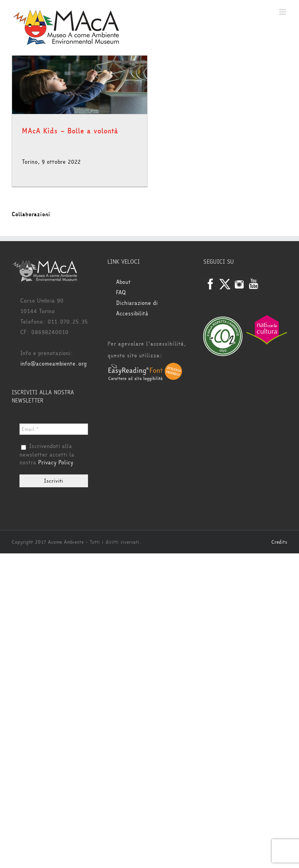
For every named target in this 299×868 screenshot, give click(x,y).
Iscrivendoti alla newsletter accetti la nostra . (48, 455)
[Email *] (54, 429)
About (123, 282)
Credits (279, 542)
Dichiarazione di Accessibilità (137, 308)
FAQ (121, 293)
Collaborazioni (31, 214)
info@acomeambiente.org (54, 364)
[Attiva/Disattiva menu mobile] (283, 12)
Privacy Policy (56, 463)
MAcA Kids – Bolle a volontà (70, 131)
